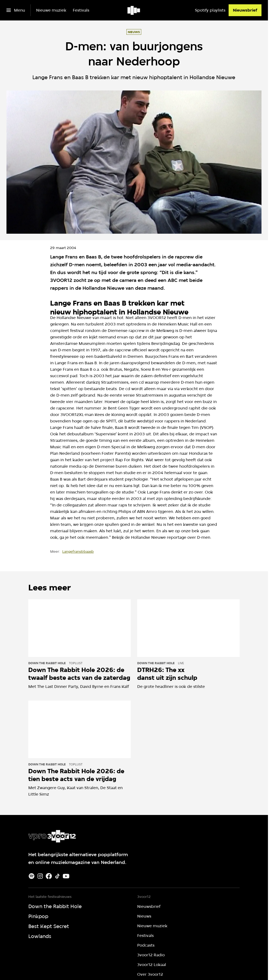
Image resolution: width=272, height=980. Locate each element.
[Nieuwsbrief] (245, 10)
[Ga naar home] (134, 10)
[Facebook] (49, 876)
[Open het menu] (16, 10)
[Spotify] (32, 876)
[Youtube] (66, 876)
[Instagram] (40, 876)
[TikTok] (57, 876)
